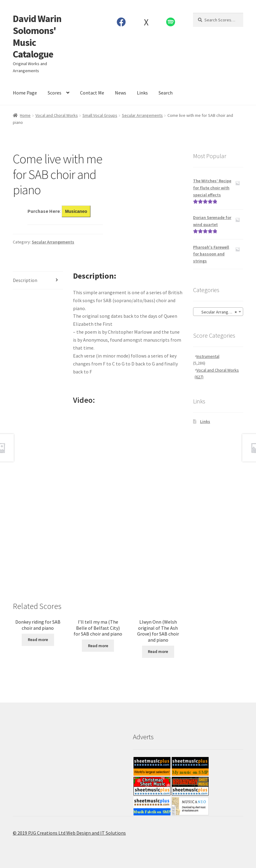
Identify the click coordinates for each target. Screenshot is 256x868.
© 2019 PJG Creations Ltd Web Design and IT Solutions (69, 833)
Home (25, 115)
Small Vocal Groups (100, 115)
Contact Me (92, 93)
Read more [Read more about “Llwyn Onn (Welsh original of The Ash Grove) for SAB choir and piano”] (158, 651)
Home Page (25, 93)
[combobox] (218, 312)
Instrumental (208, 356)
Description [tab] (25, 280)
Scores (55, 93)
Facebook (121, 22)
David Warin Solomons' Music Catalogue (37, 37)
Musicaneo (76, 211)
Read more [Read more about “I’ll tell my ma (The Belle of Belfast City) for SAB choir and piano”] (98, 646)
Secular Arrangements (142, 115)
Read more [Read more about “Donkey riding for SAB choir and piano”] (38, 640)
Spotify (171, 22)
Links (142, 93)
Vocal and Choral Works (57, 115)
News (121, 93)
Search (166, 93)
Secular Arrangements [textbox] (219, 312)
